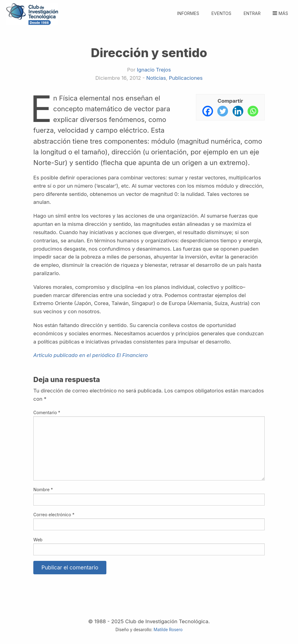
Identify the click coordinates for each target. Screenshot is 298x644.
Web (38, 540)
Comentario (47, 412)
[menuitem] (252, 10)
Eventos (221, 13)
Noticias (156, 78)
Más (280, 13)
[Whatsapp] (253, 111)
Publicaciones (186, 78)
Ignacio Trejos (154, 70)
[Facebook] (208, 111)
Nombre (43, 489)
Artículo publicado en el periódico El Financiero (91, 355)
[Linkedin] (238, 111)
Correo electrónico (54, 515)
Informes (188, 13)
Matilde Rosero (168, 630)
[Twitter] (223, 111)
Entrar (252, 13)
